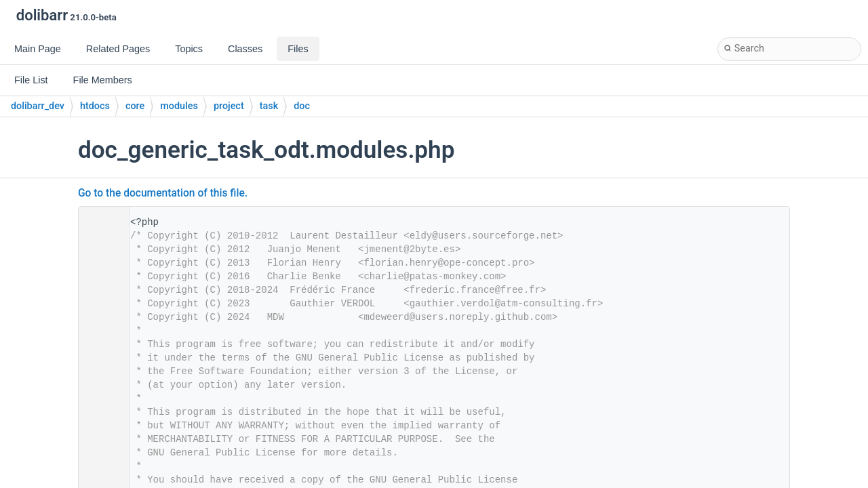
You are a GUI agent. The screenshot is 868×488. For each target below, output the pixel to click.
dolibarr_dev (38, 106)
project (229, 106)
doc (302, 106)
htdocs (95, 106)
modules (179, 106)
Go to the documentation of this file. (163, 193)
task (269, 106)
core (135, 106)
